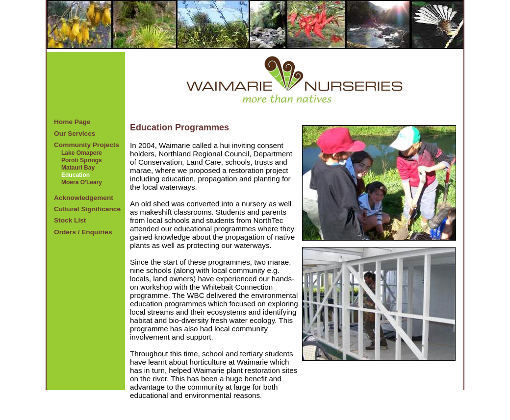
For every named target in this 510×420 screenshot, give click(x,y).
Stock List (70, 220)
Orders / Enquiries (83, 232)
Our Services (75, 134)
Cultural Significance (87, 209)
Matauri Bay (78, 168)
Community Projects (87, 145)
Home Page (72, 122)
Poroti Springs (82, 160)
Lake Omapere (82, 153)
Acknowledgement (84, 198)
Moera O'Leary (82, 182)
